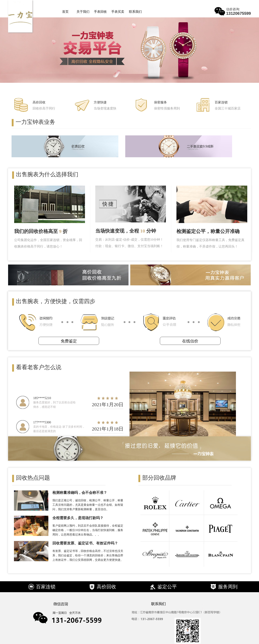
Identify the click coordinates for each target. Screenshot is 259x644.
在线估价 (190, 341)
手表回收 (100, 12)
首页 (65, 12)
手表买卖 (118, 12)
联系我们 (135, 12)
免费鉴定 (69, 341)
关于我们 (83, 12)
